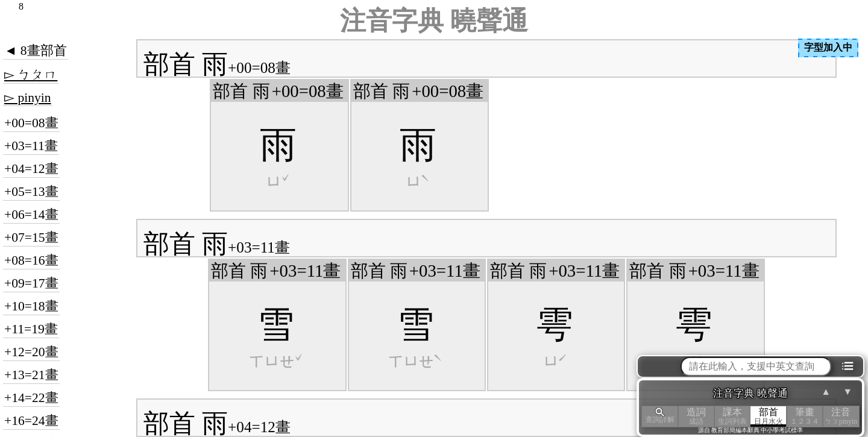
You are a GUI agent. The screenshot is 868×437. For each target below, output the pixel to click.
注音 (841, 416)
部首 (769, 416)
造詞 (696, 416)
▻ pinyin (28, 98)
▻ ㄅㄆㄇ (31, 75)
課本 (732, 416)
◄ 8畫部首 (36, 51)
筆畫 (805, 416)
